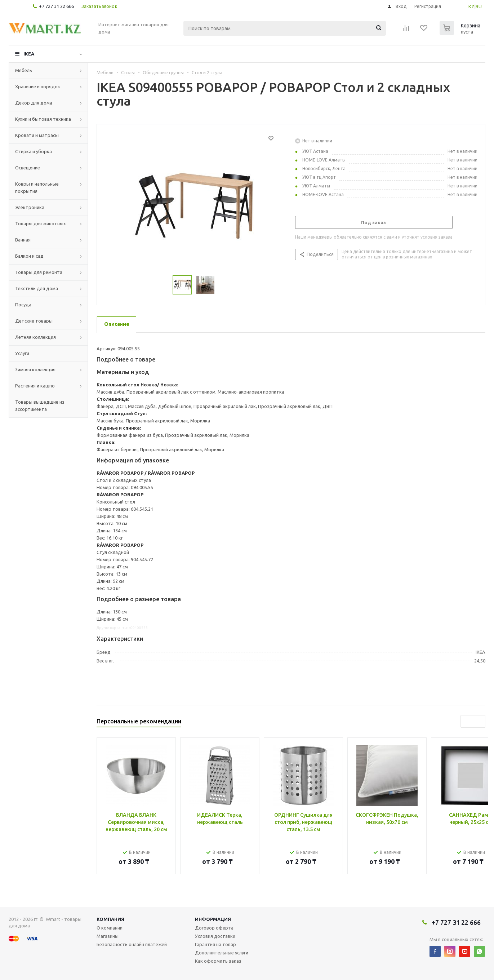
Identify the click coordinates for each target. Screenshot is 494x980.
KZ (471, 6)
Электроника (30, 207)
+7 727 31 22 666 (56, 6)
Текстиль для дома (37, 288)
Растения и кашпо (35, 386)
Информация (213, 919)
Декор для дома (34, 103)
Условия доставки (215, 936)
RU (479, 6)
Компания (110, 919)
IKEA (29, 54)
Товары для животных (41, 223)
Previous (467, 721)
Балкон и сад (29, 256)
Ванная (23, 240)
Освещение (28, 168)
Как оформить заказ (218, 961)
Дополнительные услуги (222, 953)
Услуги (22, 353)
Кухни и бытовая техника (43, 119)
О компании (110, 928)
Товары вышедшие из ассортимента (40, 405)
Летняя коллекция (35, 337)
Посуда (23, 305)
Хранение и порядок (38, 87)
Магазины (108, 936)
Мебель (24, 70)
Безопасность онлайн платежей (132, 944)
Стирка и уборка (34, 151)
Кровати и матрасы (37, 135)
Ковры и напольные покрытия (37, 187)
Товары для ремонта (39, 272)
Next (479, 721)
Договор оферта (214, 928)
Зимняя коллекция (35, 369)
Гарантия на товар (215, 944)
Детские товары (34, 321)
